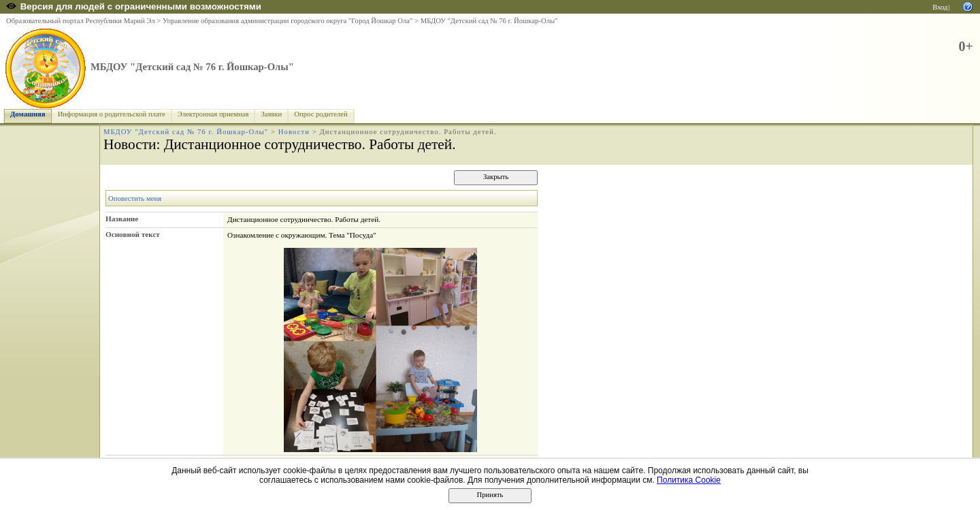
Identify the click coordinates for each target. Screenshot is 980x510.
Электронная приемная (213, 114)
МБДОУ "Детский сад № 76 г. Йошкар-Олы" (489, 21)
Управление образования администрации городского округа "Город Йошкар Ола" (288, 21)
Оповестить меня (135, 198)
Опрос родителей (321, 114)
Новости (294, 132)
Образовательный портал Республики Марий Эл (81, 21)
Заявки (271, 114)
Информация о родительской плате (112, 114)
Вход (940, 7)
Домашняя (28, 114)
